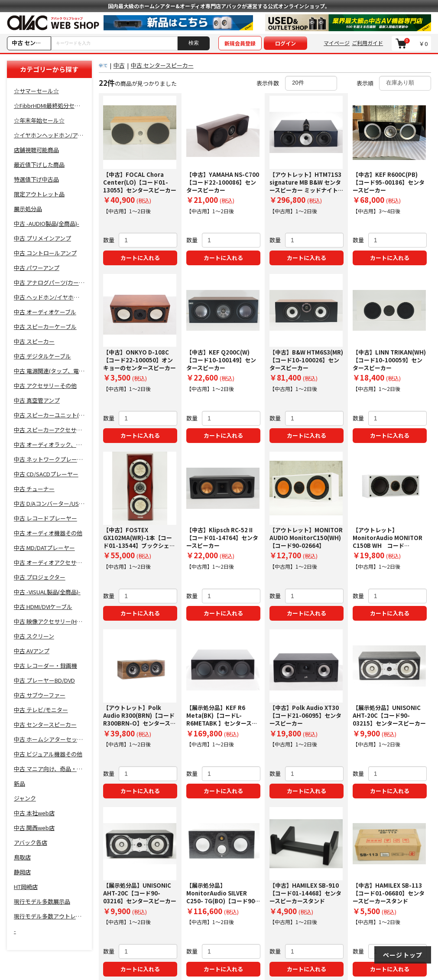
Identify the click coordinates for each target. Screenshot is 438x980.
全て (103, 65)
